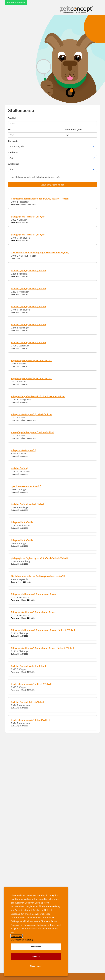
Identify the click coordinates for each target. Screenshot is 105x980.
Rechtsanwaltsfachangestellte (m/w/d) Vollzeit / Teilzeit (40, 199)
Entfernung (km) (73, 130)
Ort (10, 130)
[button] (10, 10)
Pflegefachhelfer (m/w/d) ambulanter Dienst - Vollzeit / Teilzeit (43, 630)
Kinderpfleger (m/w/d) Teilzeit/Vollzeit (31, 720)
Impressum (17, 936)
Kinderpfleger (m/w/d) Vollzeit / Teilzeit (31, 684)
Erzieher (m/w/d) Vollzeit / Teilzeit (28, 271)
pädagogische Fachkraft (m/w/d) (28, 217)
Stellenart (13, 152)
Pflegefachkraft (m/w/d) (23, 450)
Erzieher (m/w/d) (20, 468)
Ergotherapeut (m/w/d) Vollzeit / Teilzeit (32, 360)
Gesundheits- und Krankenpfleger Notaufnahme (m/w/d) (40, 253)
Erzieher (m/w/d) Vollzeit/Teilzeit (28, 504)
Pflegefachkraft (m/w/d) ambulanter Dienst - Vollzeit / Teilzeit (43, 648)
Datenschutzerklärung (22, 940)
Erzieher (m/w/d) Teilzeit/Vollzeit (28, 702)
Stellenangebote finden (52, 185)
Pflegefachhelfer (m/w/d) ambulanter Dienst (34, 594)
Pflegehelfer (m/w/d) (22, 522)
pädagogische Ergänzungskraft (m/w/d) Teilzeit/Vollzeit (39, 558)
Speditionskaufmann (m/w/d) (26, 486)
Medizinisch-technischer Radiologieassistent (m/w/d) (38, 576)
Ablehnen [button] (36, 956)
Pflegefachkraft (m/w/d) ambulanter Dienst (33, 612)
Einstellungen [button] (36, 966)
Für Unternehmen (16, 3)
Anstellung (14, 164)
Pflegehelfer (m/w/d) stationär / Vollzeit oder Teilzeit (38, 396)
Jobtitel (12, 118)
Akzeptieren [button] (36, 947)
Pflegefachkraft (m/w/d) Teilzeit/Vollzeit (32, 414)
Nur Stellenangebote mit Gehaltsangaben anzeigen (35, 177)
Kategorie (13, 141)
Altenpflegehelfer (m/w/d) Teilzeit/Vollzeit (33, 432)
